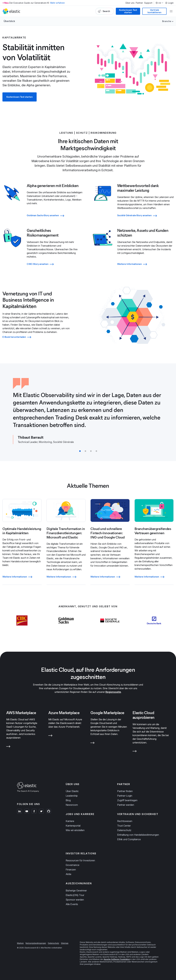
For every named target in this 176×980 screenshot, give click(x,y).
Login (169, 3)
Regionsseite (113, 692)
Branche (167, 21)
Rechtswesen (125, 821)
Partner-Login (125, 796)
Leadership (72, 796)
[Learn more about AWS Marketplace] (8, 746)
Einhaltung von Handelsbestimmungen (138, 835)
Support (148, 3)
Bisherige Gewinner (76, 891)
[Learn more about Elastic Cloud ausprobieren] (135, 751)
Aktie (68, 874)
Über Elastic (72, 791)
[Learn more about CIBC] (22, 620)
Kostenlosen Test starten (128, 11)
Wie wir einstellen (75, 830)
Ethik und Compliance (129, 839)
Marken (20, 943)
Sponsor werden (75, 900)
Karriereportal (73, 826)
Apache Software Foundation (117, 959)
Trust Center (124, 826)
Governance (72, 865)
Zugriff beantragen (127, 800)
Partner (139, 3)
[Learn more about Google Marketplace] (92, 743)
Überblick (9, 21)
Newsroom (72, 805)
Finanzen (71, 870)
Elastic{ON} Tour (75, 895)
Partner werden (126, 805)
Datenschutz (124, 830)
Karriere (70, 821)
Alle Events (72, 904)
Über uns (130, 3)
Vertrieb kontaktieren (154, 11)
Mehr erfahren (58, 3)
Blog (68, 800)
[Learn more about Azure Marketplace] (50, 735)
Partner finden (125, 791)
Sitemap (65, 943)
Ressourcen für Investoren (80, 860)
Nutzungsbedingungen (36, 943)
